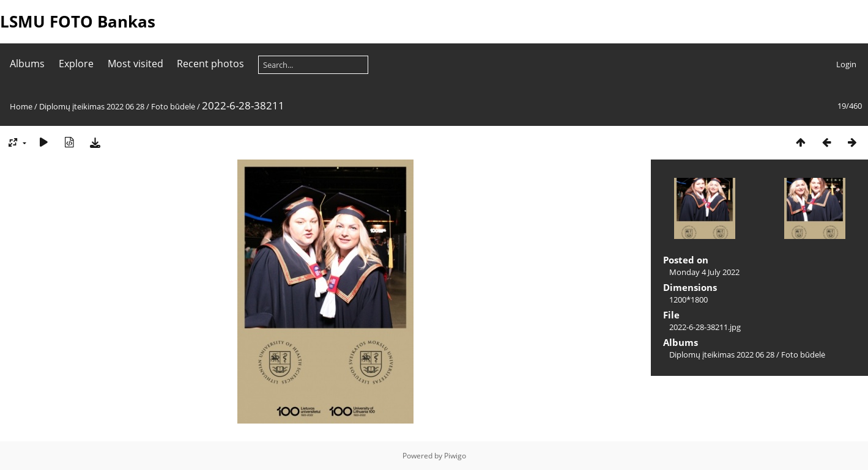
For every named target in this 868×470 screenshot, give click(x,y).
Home (21, 106)
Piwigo (455, 456)
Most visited (135, 64)
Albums (27, 64)
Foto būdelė (173, 106)
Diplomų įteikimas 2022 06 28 (92, 106)
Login (846, 64)
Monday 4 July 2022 (704, 272)
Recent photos (210, 64)
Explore (76, 64)
